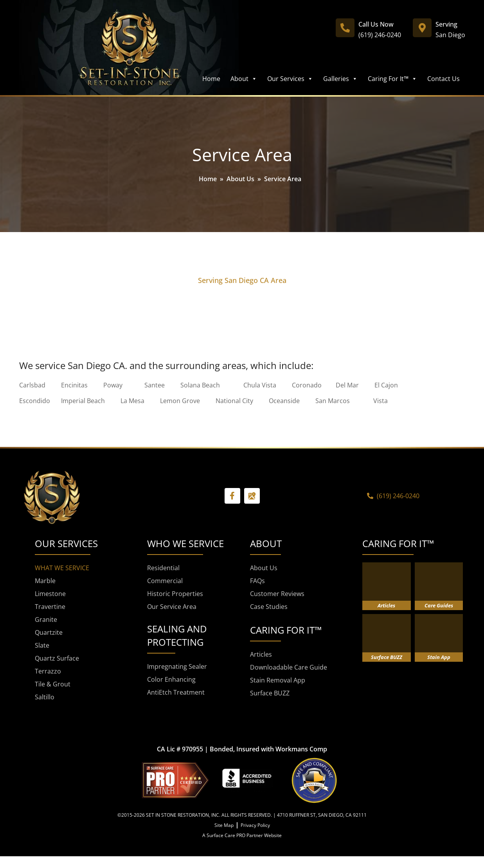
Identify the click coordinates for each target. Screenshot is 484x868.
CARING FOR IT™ (398, 543)
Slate (42, 645)
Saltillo (45, 697)
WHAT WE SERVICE (62, 568)
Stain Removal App (278, 680)
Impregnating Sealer (177, 666)
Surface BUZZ (270, 693)
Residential (163, 568)
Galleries (340, 79)
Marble (45, 581)
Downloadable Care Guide (289, 667)
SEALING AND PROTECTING (177, 635)
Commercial (165, 581)
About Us (240, 179)
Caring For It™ (392, 79)
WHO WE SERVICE (185, 543)
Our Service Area (172, 607)
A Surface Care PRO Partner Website (242, 835)
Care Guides (439, 605)
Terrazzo (48, 671)
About (244, 79)
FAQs (257, 581)
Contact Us (444, 79)
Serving (446, 24)
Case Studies (269, 607)
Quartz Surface (57, 658)
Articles (261, 654)
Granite (46, 619)
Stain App (439, 657)
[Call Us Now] (345, 28)
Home (211, 79)
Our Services (290, 79)
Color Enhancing (171, 679)
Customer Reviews (277, 594)
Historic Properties (175, 594)
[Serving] (422, 28)
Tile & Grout (53, 684)
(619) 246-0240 (380, 35)
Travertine (50, 607)
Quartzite (49, 632)
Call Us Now (376, 24)
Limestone (50, 594)
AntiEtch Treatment (176, 692)
